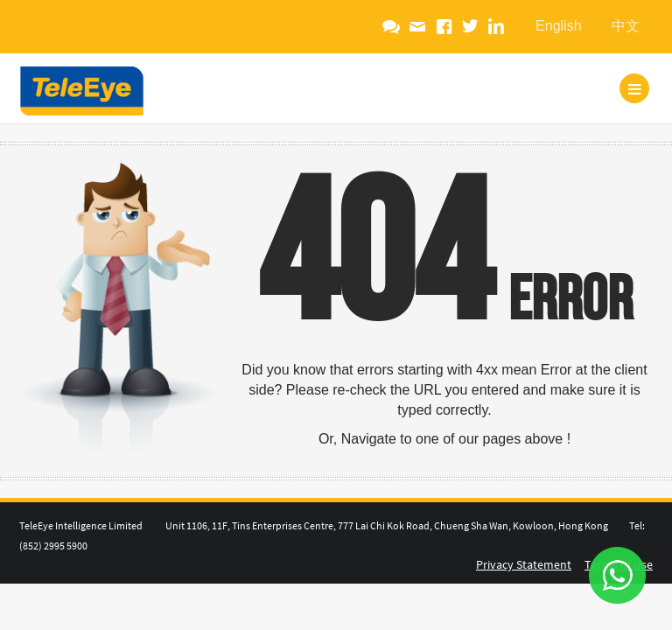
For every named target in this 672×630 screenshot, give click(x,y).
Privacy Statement (524, 564)
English (558, 26)
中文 (626, 26)
